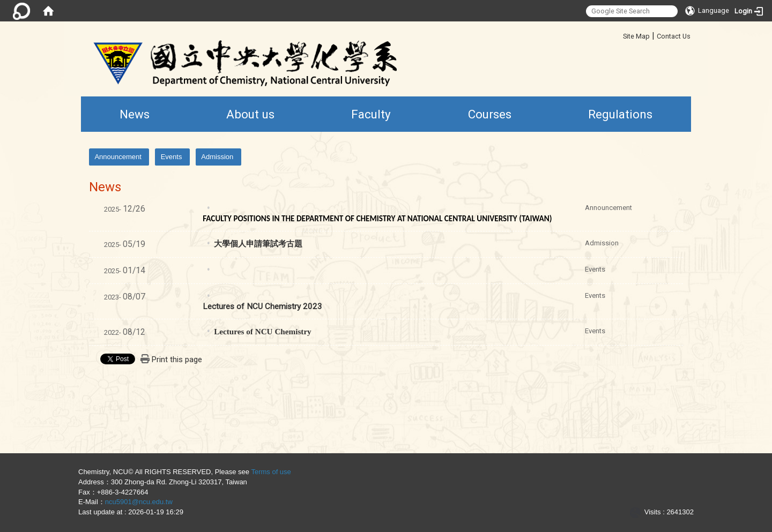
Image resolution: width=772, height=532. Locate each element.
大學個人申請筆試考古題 (258, 244)
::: (619, 35)
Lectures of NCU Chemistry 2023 (262, 306)
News (135, 114)
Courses (490, 114)
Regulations (620, 114)
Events (172, 157)
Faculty (371, 114)
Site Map (636, 36)
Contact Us (674, 36)
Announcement (118, 157)
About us (250, 114)
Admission (217, 157)
